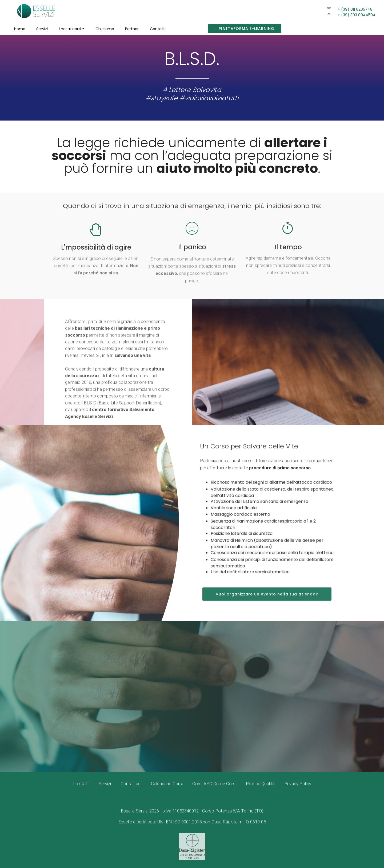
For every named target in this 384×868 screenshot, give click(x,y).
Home (20, 29)
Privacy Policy (298, 790)
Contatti (158, 29)
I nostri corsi (70, 29)
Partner (132, 29)
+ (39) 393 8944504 (357, 15)
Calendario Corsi (167, 790)
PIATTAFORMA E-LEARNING (245, 29)
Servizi (42, 29)
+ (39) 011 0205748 (355, 9)
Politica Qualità (260, 790)
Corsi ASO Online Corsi (214, 790)
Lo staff (81, 790)
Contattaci (131, 790)
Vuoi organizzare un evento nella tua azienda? (267, 606)
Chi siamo (105, 29)
